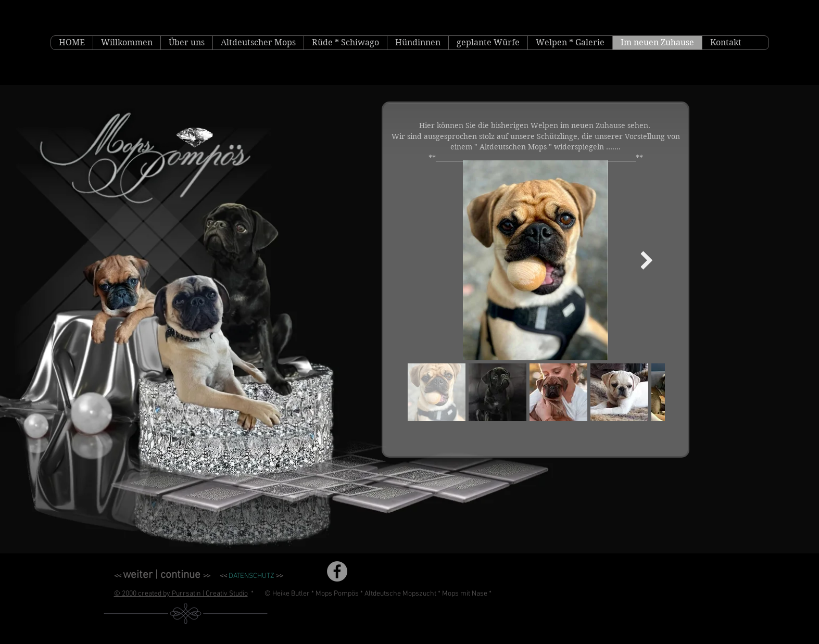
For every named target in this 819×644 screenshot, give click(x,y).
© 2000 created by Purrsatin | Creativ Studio (181, 594)
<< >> (162, 576)
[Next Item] (647, 260)
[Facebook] (337, 571)
